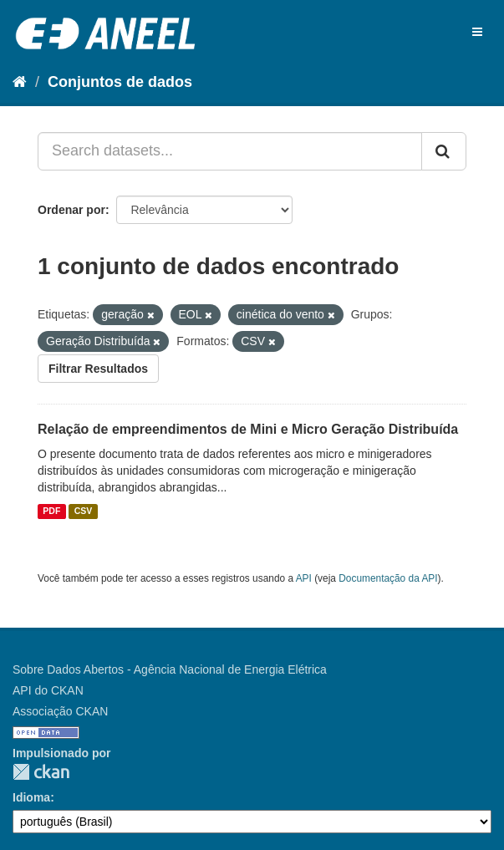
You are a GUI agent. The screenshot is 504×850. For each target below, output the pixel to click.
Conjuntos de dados (120, 82)
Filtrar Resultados (98, 369)
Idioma (31, 797)
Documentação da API (388, 578)
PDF (51, 512)
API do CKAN (48, 690)
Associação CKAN (60, 711)
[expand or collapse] (477, 32)
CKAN (41, 772)
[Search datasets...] (230, 151)
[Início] (20, 82)
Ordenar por (71, 210)
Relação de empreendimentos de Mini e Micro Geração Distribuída (248, 429)
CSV (84, 512)
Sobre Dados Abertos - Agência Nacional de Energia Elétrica (170, 669)
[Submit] (444, 151)
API (304, 578)
